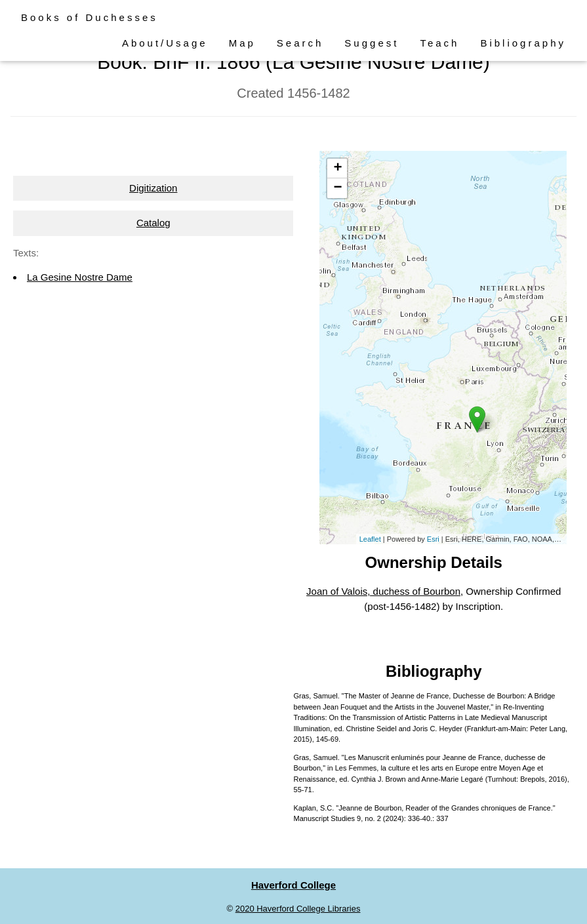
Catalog (153, 223)
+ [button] (337, 169)
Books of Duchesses (90, 17)
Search (300, 43)
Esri (433, 539)
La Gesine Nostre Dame (80, 277)
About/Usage (165, 43)
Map (242, 43)
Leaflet (370, 539)
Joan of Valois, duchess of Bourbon (383, 591)
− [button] (337, 188)
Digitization (153, 188)
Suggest (372, 43)
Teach (439, 43)
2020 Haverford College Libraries (298, 909)
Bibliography (523, 43)
